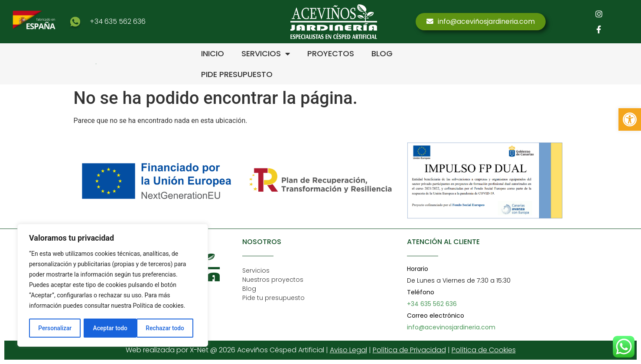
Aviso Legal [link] (348, 350)
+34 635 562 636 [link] (118, 21)
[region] (113, 286)
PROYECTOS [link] (331, 53)
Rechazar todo (112, 328)
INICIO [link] (213, 53)
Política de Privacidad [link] (409, 350)
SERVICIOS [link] (266, 54)
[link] (630, 119)
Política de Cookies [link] (484, 350)
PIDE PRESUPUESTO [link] (237, 74)
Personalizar (55, 328)
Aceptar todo (170, 328)
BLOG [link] (382, 53)
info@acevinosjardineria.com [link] (451, 327)
